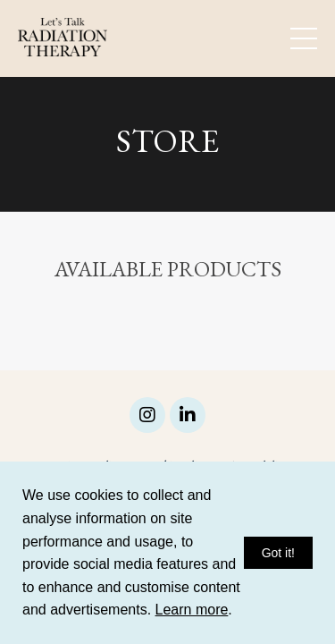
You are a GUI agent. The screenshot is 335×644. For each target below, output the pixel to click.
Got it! (278, 553)
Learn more (192, 610)
